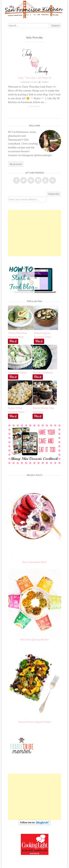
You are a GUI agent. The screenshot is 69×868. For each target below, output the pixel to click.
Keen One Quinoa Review (34, 639)
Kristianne (26, 82)
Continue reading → (34, 106)
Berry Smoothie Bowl (34, 562)
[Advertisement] (35, 233)
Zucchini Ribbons (45, 370)
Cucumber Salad (17, 372)
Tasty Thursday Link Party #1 (34, 78)
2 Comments (44, 82)
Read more (16, 164)
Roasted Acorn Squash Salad (34, 722)
